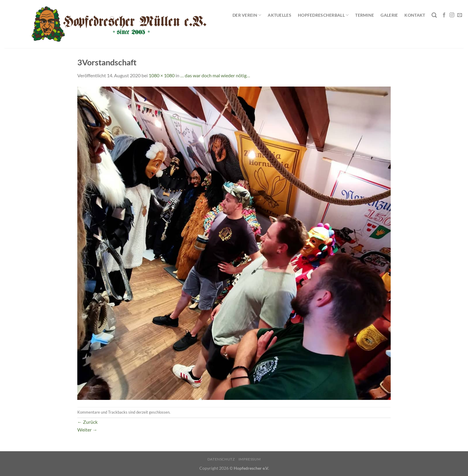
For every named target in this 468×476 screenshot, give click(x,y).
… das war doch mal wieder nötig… (215, 75)
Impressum (250, 459)
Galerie (389, 15)
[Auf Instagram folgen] (452, 15)
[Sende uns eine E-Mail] (460, 15)
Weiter (87, 430)
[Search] (434, 15)
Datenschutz (221, 459)
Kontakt (415, 15)
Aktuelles (280, 15)
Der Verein (247, 15)
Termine (365, 15)
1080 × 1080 (162, 75)
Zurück (87, 422)
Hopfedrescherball (323, 15)
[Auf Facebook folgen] (444, 15)
